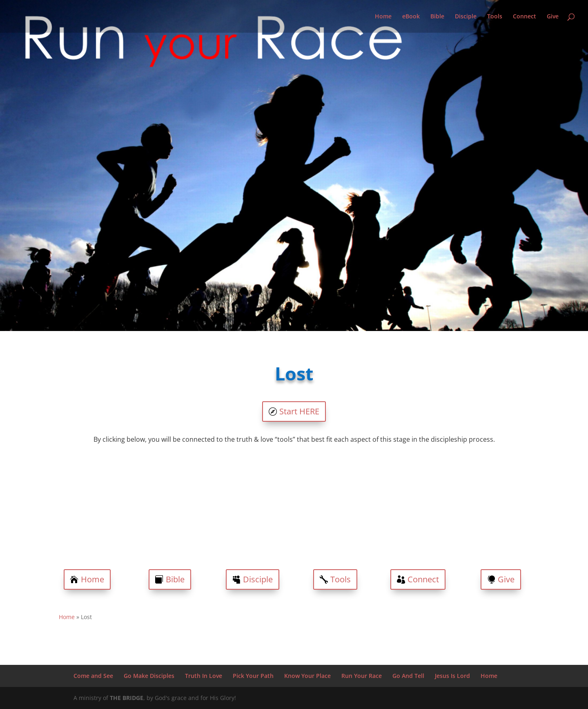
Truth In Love (204, 676)
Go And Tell (408, 676)
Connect (525, 17)
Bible (437, 17)
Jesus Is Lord (452, 676)
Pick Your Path (253, 676)
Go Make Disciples (149, 676)
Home (383, 17)
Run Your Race (362, 676)
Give (553, 17)
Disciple (466, 17)
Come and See (93, 676)
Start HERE (299, 411)
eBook (411, 17)
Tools (495, 17)
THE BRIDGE (127, 698)
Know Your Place (307, 676)
